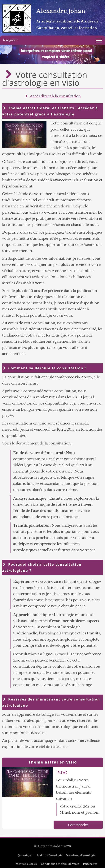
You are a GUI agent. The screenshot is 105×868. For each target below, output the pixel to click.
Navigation (11, 40)
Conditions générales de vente (60, 864)
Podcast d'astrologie (49, 855)
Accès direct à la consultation (52, 96)
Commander (78, 825)
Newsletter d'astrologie (81, 855)
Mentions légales (26, 864)
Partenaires (90, 864)
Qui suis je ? (25, 855)
